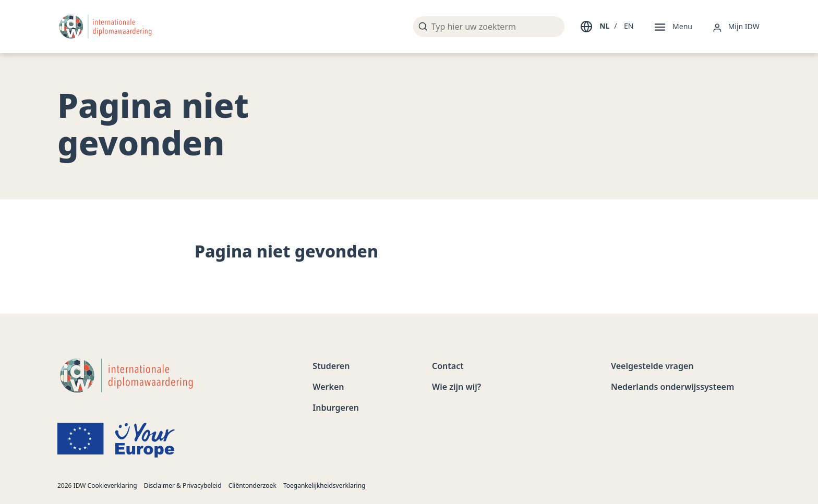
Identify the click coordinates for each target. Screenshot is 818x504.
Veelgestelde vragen (652, 366)
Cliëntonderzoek (252, 485)
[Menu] (672, 27)
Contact (448, 366)
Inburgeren (336, 408)
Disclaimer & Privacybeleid (183, 485)
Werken (328, 387)
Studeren (331, 366)
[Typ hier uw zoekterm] (489, 27)
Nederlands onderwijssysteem (672, 387)
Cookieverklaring (112, 485)
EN (629, 26)
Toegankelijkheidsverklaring (324, 485)
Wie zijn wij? (456, 387)
